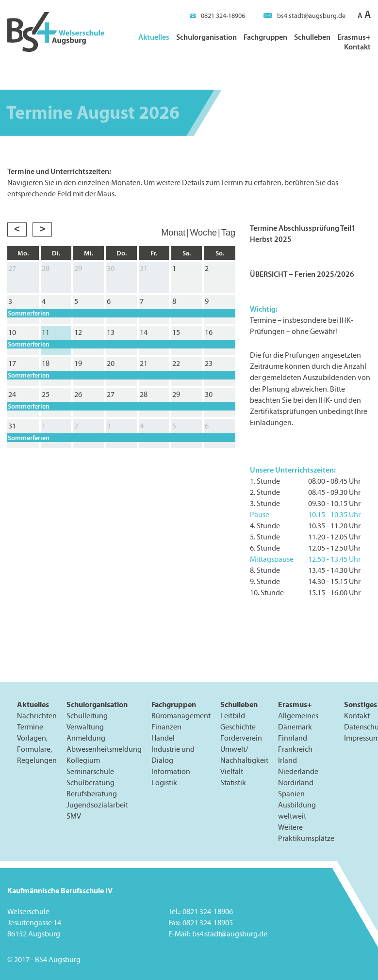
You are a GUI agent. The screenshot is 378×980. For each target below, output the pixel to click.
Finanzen (166, 727)
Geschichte (238, 727)
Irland (288, 760)
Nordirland (296, 782)
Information (171, 771)
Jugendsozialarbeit (97, 805)
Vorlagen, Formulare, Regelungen (37, 749)
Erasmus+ (354, 37)
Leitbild (233, 716)
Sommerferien (29, 313)
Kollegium (83, 760)
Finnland (293, 738)
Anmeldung (86, 738)
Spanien (291, 794)
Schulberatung (90, 782)
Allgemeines (298, 716)
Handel (163, 738)
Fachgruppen (265, 37)
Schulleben (312, 37)
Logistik (164, 782)
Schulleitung (87, 716)
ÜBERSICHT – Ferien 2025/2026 (302, 274)
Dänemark (295, 727)
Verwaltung (85, 727)
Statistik (233, 782)
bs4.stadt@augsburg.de (304, 16)
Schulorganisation (206, 37)
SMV (74, 816)
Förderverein (241, 738)
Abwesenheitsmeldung (104, 749)
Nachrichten (37, 716)
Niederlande (298, 771)
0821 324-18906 (217, 16)
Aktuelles (154, 37)
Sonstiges (361, 704)
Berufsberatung (92, 794)
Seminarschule (90, 771)
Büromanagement (181, 716)
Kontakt (357, 47)
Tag (228, 233)
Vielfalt (232, 771)
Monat (173, 233)
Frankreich (295, 749)
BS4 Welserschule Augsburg (56, 32)
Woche (203, 233)
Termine (30, 727)
